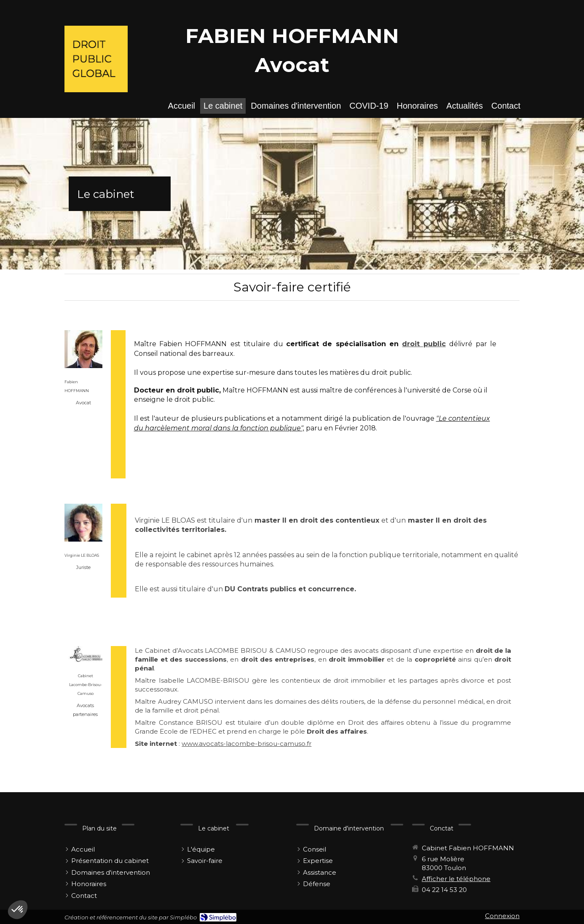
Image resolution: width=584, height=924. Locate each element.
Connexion (502, 916)
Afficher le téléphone (456, 879)
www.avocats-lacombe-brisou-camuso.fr (246, 744)
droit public (424, 344)
